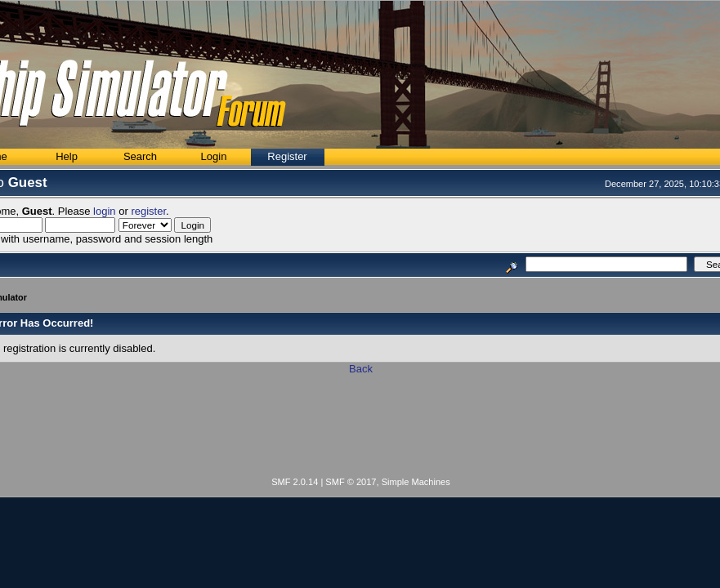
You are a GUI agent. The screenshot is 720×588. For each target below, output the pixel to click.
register (148, 211)
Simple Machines (416, 482)
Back (361, 369)
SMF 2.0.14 (295, 482)
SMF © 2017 (351, 482)
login (104, 211)
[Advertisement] (361, 429)
